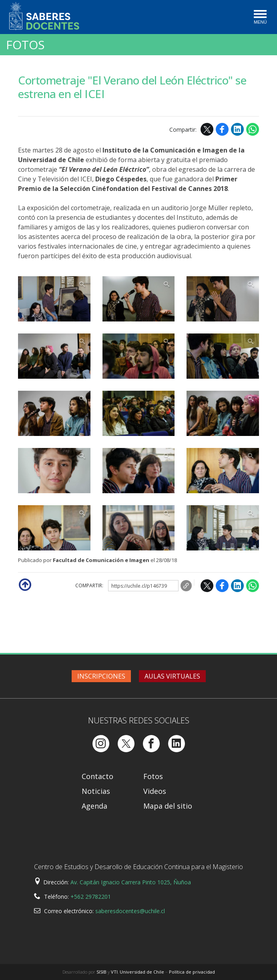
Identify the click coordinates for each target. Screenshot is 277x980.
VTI (114, 972)
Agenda (94, 806)
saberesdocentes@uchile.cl (130, 911)
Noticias (96, 791)
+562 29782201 (91, 897)
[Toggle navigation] (260, 18)
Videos (155, 791)
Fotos (25, 45)
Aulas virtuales (172, 676)
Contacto (97, 776)
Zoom (54, 299)
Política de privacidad (192, 972)
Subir (24, 584)
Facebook (222, 129)
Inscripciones (101, 676)
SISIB (101, 972)
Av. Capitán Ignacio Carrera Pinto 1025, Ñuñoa (131, 882)
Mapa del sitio (168, 806)
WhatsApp (253, 129)
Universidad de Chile (142, 972)
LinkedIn (237, 129)
